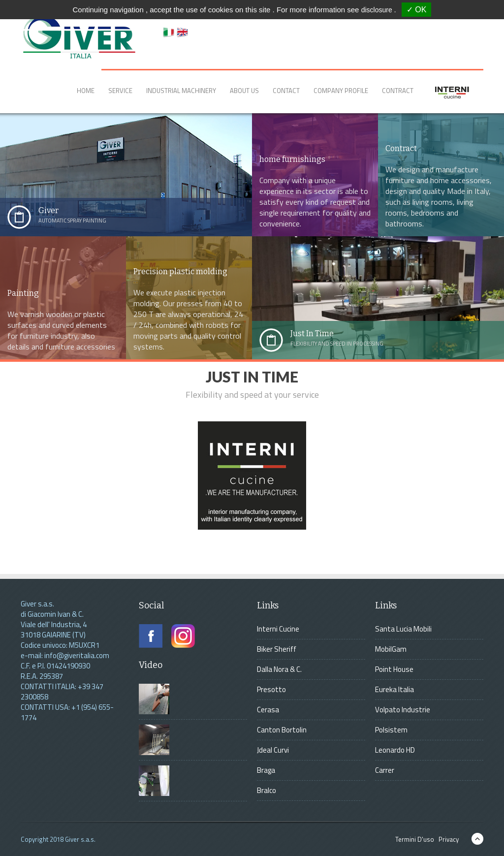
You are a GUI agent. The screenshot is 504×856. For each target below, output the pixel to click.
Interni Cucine (278, 629)
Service (120, 91)
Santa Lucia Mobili (403, 629)
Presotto (271, 689)
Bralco (267, 790)
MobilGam (391, 649)
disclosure (378, 10)
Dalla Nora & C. (279, 669)
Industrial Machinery (181, 91)
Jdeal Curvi (273, 750)
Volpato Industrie (403, 710)
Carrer (385, 770)
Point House (394, 669)
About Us (244, 91)
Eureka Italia (394, 689)
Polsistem (391, 730)
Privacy (447, 839)
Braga (266, 770)
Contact (286, 91)
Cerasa (268, 710)
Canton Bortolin (282, 730)
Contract (398, 91)
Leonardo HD (395, 750)
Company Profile (341, 91)
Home (86, 91)
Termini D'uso (413, 839)
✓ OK (417, 10)
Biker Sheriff (277, 649)
